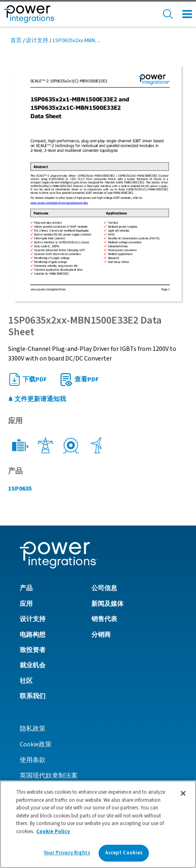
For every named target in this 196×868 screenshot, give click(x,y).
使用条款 (33, 760)
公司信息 (104, 588)
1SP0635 (20, 489)
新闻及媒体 (107, 604)
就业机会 (33, 665)
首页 (16, 41)
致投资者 (33, 650)
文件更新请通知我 (37, 399)
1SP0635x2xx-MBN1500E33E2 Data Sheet (100, 41)
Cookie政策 (36, 744)
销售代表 (104, 619)
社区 (26, 681)
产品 (26, 588)
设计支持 (37, 41)
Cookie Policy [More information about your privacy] (53, 831)
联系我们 (33, 696)
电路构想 (33, 635)
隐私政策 (33, 729)
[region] (98, 824)
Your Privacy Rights (67, 853)
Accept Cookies (124, 853)
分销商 (101, 635)
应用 (26, 604)
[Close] (183, 793)
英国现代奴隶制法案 (49, 776)
